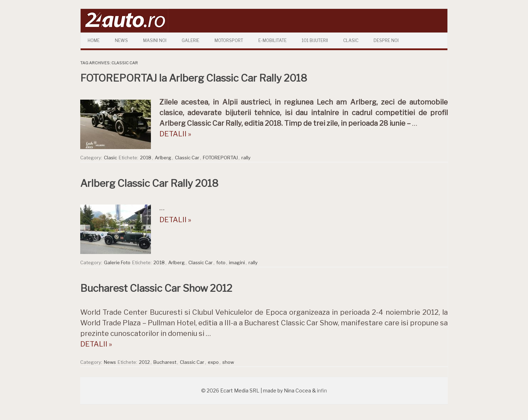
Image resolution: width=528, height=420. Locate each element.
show (228, 362)
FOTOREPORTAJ (220, 158)
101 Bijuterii (315, 40)
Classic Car (187, 158)
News (121, 40)
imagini (237, 262)
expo (213, 362)
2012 (144, 362)
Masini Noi (155, 40)
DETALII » (175, 134)
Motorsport (229, 40)
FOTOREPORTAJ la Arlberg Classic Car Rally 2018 (194, 78)
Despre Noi (386, 40)
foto (221, 262)
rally (246, 158)
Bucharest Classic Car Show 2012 (156, 288)
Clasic (351, 40)
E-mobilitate (272, 40)
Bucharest (165, 362)
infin (322, 391)
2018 (146, 158)
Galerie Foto (117, 262)
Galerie (190, 40)
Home (94, 40)
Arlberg (163, 158)
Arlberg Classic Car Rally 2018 (149, 183)
